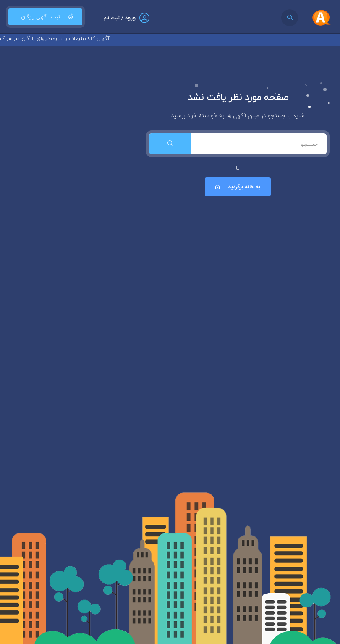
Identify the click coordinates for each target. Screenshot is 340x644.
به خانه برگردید (237, 187)
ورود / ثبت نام (119, 18)
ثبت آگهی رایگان (45, 17)
